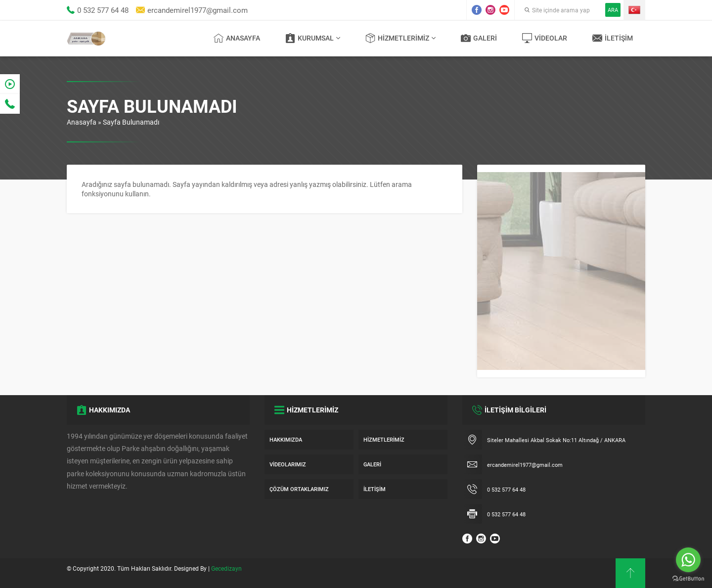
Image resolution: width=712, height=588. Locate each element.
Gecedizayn (226, 568)
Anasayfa (82, 122)
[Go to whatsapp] (688, 560)
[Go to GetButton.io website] (688, 578)
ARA (613, 10)
